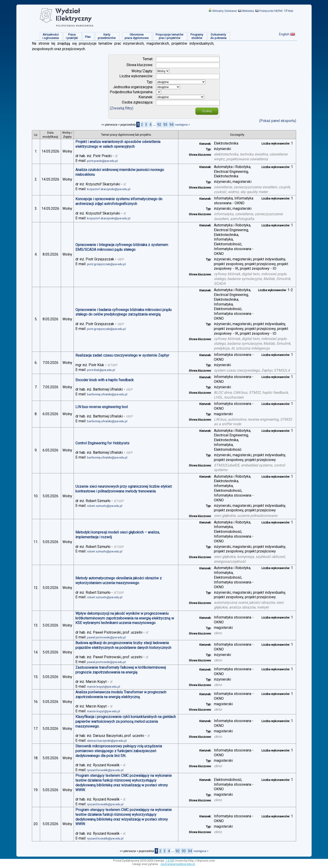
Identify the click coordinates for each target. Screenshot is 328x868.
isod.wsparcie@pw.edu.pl (178, 864)
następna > (183, 125)
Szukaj (207, 111)
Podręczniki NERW (271, 11)
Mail (291, 11)
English (284, 34)
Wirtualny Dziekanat (224, 11)
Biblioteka (248, 11)
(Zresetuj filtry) (122, 108)
